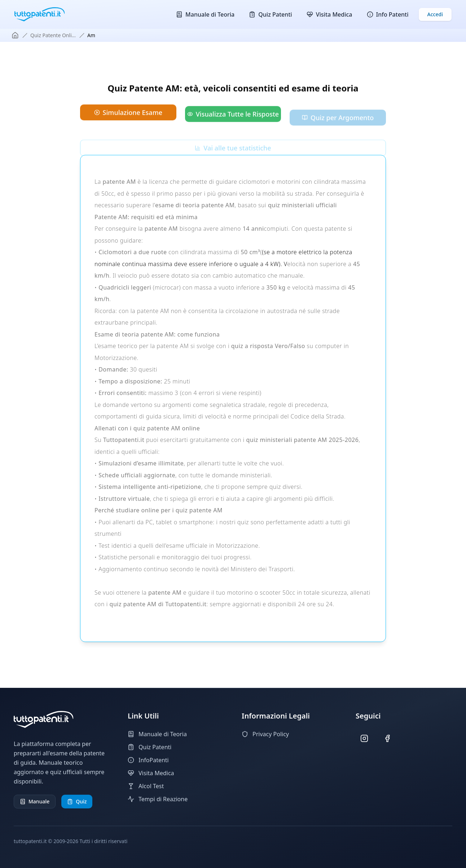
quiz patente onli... (53, 35)
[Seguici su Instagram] (364, 739)
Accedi (435, 14)
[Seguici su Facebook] (388, 739)
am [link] (91, 35)
